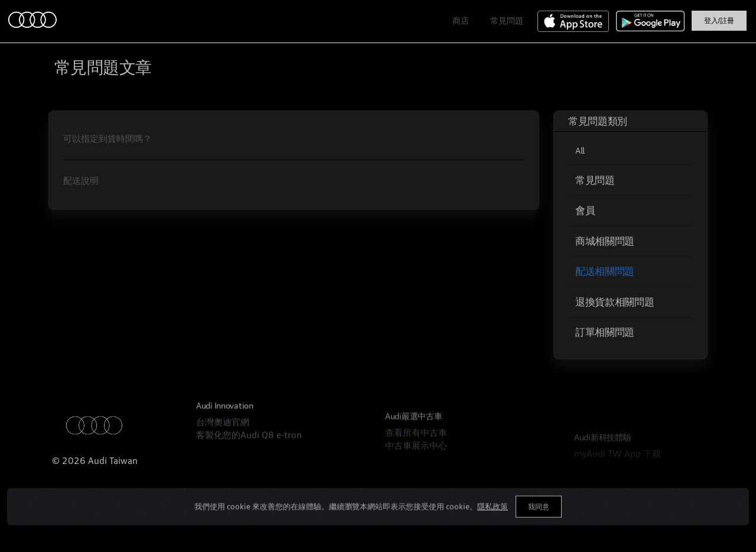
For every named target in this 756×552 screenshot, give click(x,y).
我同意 (539, 519)
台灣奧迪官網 (223, 438)
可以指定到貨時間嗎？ (107, 139)
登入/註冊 (719, 21)
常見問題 (507, 21)
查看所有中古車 (416, 462)
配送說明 (81, 181)
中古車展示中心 (416, 475)
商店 (461, 21)
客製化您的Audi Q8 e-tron (249, 451)
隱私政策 (493, 518)
